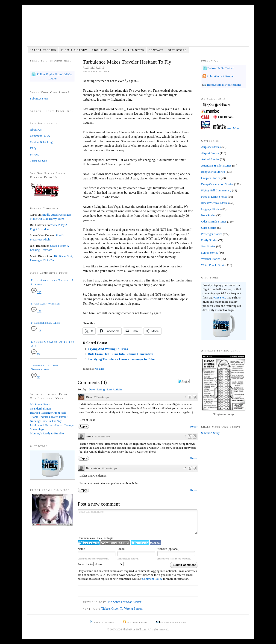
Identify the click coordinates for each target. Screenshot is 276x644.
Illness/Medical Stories (215, 203)
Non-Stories (208, 215)
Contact (156, 50)
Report (194, 426)
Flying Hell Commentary (216, 190)
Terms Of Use (38, 161)
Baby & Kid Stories (213, 172)
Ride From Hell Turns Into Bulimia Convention (120, 354)
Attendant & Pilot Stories (216, 165)
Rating (101, 389)
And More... (235, 128)
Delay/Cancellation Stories (217, 184)
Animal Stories (210, 159)
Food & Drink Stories (214, 197)
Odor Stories (209, 228)
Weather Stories (97, 72)
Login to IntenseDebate (89, 543)
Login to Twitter (140, 543)
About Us (100, 50)
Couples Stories (211, 178)
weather (100, 369)
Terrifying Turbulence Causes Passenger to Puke (121, 359)
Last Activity (115, 389)
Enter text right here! (138, 522)
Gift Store (177, 50)
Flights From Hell (138, 28)
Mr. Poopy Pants (40, 404)
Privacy (35, 154)
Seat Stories (208, 246)
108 (36, 331)
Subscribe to (101, 564)
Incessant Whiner (46, 303)
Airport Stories (210, 153)
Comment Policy (152, 579)
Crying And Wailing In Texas (108, 349)
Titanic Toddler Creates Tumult (49, 417)
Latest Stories (43, 50)
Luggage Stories (211, 209)
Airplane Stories (211, 147)
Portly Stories (209, 240)
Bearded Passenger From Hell (48, 413)
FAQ (116, 50)
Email (121, 549)
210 (36, 292)
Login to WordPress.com (115, 543)
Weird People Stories (214, 265)
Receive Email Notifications (224, 85)
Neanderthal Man (46, 323)
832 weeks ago (101, 397)
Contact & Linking (41, 142)
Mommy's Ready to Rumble (47, 433)
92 (36, 377)
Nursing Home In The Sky (46, 421)
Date (92, 389)
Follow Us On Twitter (220, 68)
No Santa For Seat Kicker (125, 602)
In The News (134, 50)
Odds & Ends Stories (214, 221)
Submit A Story (74, 50)
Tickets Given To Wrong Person (122, 609)
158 (36, 312)
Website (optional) (168, 549)
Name (81, 549)
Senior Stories (210, 253)
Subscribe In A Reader (220, 76)
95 (36, 354)
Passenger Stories (212, 234)
